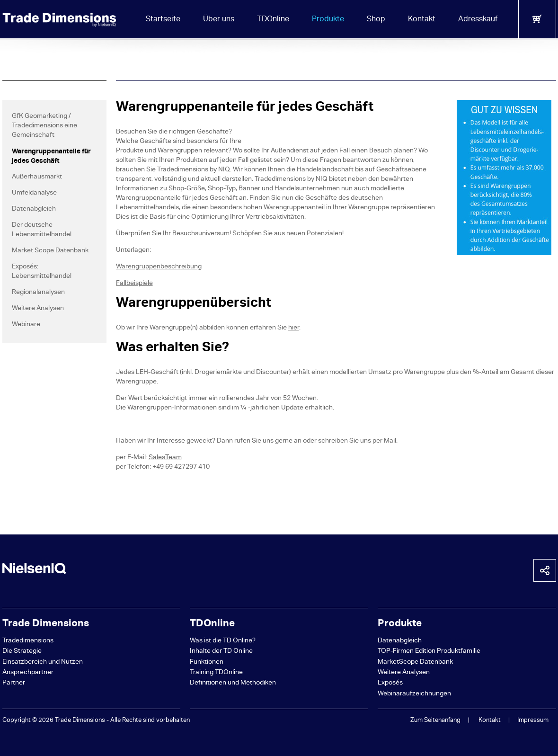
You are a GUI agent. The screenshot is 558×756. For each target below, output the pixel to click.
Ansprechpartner (28, 673)
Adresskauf (478, 20)
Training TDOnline (216, 673)
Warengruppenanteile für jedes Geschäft (51, 157)
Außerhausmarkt (37, 177)
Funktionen (207, 663)
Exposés (390, 683)
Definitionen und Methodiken (233, 683)
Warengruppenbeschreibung (159, 267)
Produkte (328, 20)
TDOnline (273, 20)
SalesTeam (165, 458)
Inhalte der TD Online (221, 652)
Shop (376, 20)
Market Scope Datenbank (50, 251)
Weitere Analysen (38, 309)
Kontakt (422, 20)
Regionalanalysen (38, 293)
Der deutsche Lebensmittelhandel (42, 230)
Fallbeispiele (134, 284)
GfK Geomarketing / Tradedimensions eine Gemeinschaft (44, 126)
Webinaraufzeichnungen (414, 694)
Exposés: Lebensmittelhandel (42, 272)
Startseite (163, 20)
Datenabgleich (34, 209)
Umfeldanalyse (34, 193)
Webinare (26, 325)
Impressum (533, 721)
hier (294, 328)
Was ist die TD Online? (223, 641)
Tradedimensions (28, 641)
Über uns (219, 20)
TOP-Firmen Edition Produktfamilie (429, 652)
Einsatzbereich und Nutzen (43, 663)
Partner (14, 683)
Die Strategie (22, 652)
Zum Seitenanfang (435, 721)
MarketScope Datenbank (415, 663)
